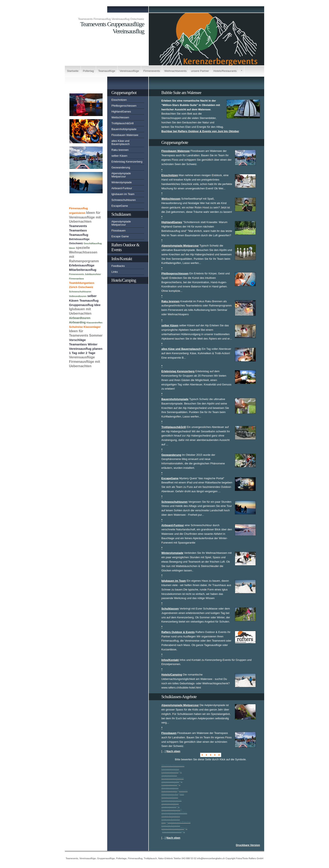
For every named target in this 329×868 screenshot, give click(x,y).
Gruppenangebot (124, 93)
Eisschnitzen (119, 100)
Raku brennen (120, 150)
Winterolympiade (122, 182)
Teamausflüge (107, 71)
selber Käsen (119, 156)
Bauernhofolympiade (124, 129)
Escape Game (120, 236)
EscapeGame (120, 206)
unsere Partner (200, 71)
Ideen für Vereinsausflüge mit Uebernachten (85, 217)
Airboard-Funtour (122, 188)
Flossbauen (118, 231)
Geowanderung (121, 167)
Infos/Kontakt (122, 259)
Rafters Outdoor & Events (125, 247)
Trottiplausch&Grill (123, 123)
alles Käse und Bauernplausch (121, 142)
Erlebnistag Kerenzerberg (127, 162)
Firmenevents (152, 71)
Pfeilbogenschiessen (124, 106)
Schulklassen (121, 214)
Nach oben (173, 751)
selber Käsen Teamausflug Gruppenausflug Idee (85, 300)
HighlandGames (121, 112)
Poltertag (88, 71)
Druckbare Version (248, 845)
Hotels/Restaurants (225, 71)
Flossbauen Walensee (125, 135)
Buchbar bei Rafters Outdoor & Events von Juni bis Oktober (200, 131)
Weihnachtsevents (175, 71)
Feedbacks (118, 266)
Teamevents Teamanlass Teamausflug (79, 230)
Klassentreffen (94, 323)
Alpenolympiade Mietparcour (121, 175)
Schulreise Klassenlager (85, 327)
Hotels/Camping (124, 280)
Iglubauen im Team (123, 194)
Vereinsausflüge (129, 71)
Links (115, 272)
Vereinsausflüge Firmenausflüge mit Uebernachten (85, 362)
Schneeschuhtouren (124, 200)
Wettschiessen (120, 117)
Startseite (73, 71)
